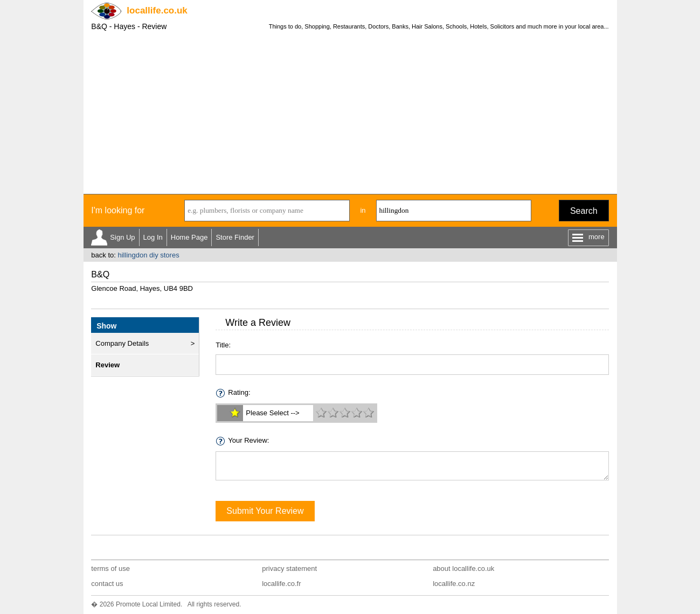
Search (584, 211)
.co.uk (157, 11)
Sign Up (122, 237)
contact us (107, 584)
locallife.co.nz (454, 584)
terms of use (110, 568)
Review (108, 365)
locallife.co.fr (281, 584)
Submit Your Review (265, 511)
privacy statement (289, 568)
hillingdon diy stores (148, 255)
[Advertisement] (350, 113)
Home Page (189, 237)
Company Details (122, 343)
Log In (153, 237)
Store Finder (235, 237)
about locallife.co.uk (463, 568)
